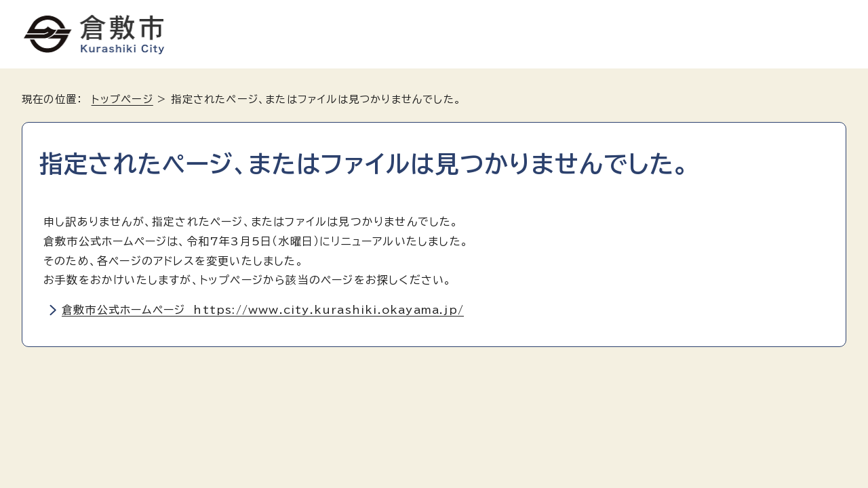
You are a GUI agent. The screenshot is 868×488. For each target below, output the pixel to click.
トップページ (122, 99)
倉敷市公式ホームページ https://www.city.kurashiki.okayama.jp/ (263, 310)
